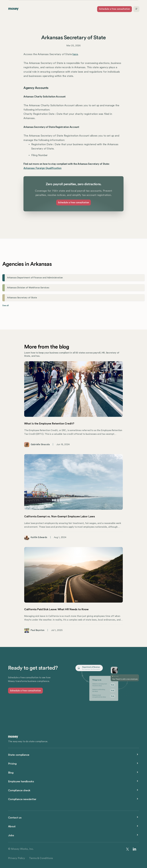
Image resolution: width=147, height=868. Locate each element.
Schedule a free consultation (115, 9)
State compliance (19, 755)
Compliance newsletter (22, 799)
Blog (11, 773)
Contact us (15, 818)
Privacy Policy (17, 858)
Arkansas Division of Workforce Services (28, 288)
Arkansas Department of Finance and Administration (35, 278)
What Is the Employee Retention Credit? (49, 424)
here (75, 54)
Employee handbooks (21, 781)
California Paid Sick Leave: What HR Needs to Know (56, 609)
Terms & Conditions (41, 858)
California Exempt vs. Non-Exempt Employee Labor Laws (60, 516)
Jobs (11, 835)
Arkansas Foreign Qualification (42, 168)
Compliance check (19, 790)
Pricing (12, 764)
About (12, 826)
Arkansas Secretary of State (22, 298)
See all (6, 306)
